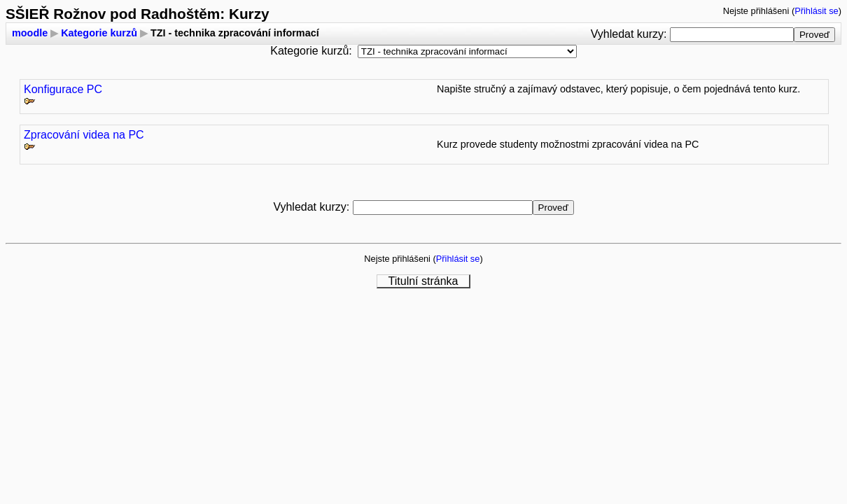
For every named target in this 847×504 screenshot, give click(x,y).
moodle (30, 33)
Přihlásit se (817, 11)
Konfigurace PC (63, 89)
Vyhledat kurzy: (630, 34)
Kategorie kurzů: (311, 51)
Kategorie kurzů (99, 33)
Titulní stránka (423, 281)
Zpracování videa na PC (84, 135)
